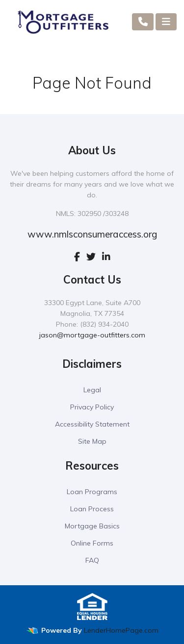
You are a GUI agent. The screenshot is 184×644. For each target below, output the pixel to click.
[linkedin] (106, 257)
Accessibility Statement (92, 424)
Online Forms (92, 543)
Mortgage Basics (92, 526)
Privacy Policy (92, 407)
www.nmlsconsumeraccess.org (92, 234)
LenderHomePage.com (121, 630)
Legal (92, 390)
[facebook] (77, 257)
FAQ (92, 560)
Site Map (92, 441)
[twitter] (91, 257)
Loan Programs (92, 492)
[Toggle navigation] (166, 22)
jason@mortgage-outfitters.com (92, 335)
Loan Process (92, 509)
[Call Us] (143, 22)
